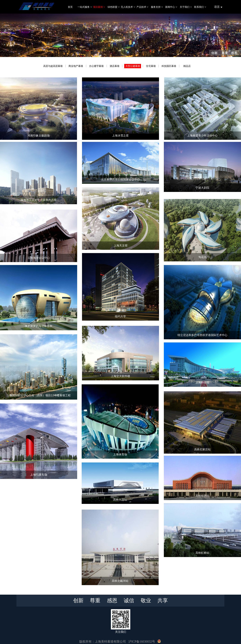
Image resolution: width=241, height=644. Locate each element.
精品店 (187, 66)
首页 (70, 7)
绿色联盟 (114, 7)
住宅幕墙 (151, 66)
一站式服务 (85, 7)
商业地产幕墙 (76, 66)
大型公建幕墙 (133, 66)
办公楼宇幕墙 (96, 66)
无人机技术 (128, 7)
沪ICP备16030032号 (142, 642)
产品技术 (142, 7)
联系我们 (200, 7)
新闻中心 (171, 7)
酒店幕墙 (115, 66)
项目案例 (99, 7)
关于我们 (186, 7)
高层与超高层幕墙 (53, 66)
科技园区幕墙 (169, 66)
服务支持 (157, 7)
